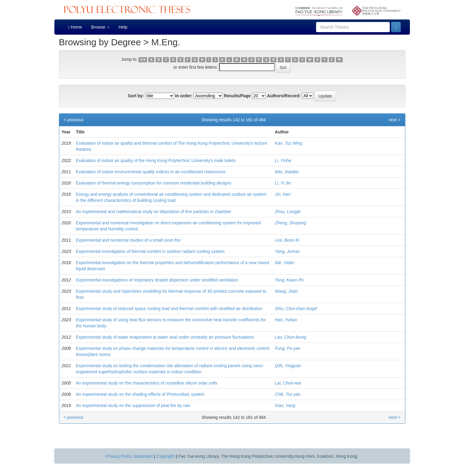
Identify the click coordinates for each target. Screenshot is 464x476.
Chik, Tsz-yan (288, 394)
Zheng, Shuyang (291, 223)
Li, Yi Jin (283, 183)
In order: (184, 96)
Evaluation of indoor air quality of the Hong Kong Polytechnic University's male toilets (156, 160)
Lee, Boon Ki (287, 240)
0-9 (143, 60)
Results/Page (237, 96)
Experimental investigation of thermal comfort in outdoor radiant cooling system (150, 251)
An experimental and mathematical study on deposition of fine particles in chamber (154, 212)
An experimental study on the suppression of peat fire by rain (133, 405)
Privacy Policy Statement (129, 456)
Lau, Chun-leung (291, 337)
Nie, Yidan (285, 263)
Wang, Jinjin (287, 291)
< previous (74, 120)
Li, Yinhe (283, 160)
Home (75, 27)
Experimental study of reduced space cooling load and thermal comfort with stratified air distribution (169, 309)
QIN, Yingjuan (288, 366)
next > (395, 120)
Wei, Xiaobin (287, 172)
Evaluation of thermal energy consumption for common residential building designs (154, 183)
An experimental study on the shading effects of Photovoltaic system (140, 394)
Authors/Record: (284, 96)
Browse (100, 27)
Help (123, 27)
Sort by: (136, 96)
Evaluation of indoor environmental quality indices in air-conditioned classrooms (151, 172)
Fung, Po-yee (288, 348)
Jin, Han (283, 194)
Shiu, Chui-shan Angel (296, 309)
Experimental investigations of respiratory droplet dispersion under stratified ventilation (157, 280)
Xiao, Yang (285, 405)
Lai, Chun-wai (288, 383)
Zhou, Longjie (288, 212)
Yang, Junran (287, 251)
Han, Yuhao (286, 320)
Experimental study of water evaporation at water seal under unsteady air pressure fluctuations (165, 337)
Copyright (166, 456)
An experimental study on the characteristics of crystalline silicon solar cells (147, 383)
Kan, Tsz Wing (289, 143)
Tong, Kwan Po (289, 280)
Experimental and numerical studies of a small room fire (128, 240)
